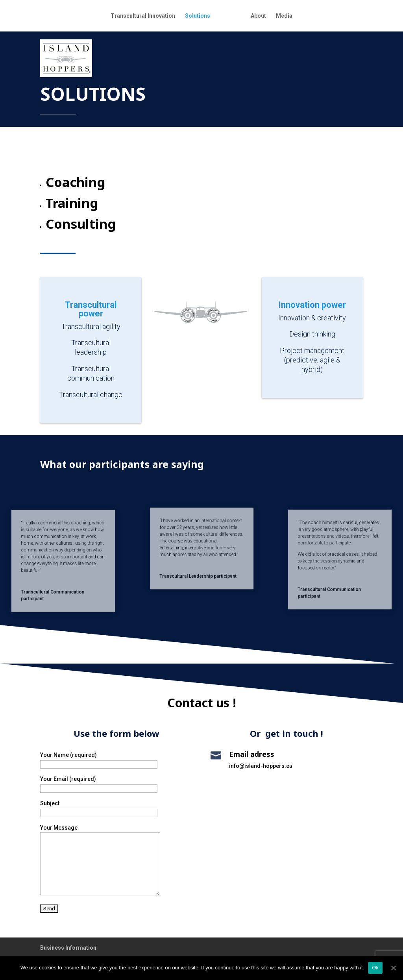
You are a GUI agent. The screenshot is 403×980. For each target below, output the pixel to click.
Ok (375, 968)
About (258, 16)
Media (284, 16)
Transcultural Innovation (143, 16)
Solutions (198, 16)
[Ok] (393, 968)
